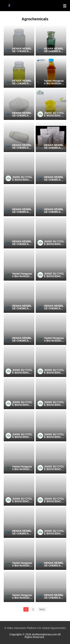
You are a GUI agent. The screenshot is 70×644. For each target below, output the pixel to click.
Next (42, 609)
